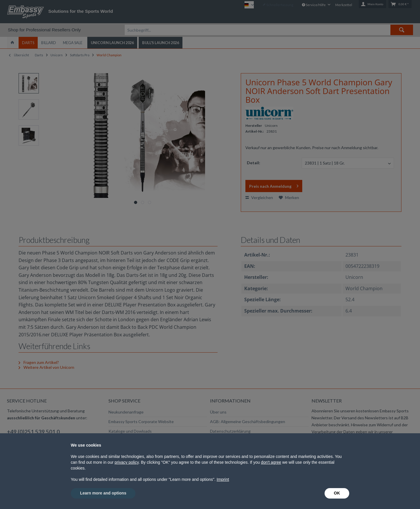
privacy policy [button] (127, 462)
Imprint (223, 479)
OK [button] (337, 493)
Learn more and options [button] (103, 493)
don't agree (271, 462)
